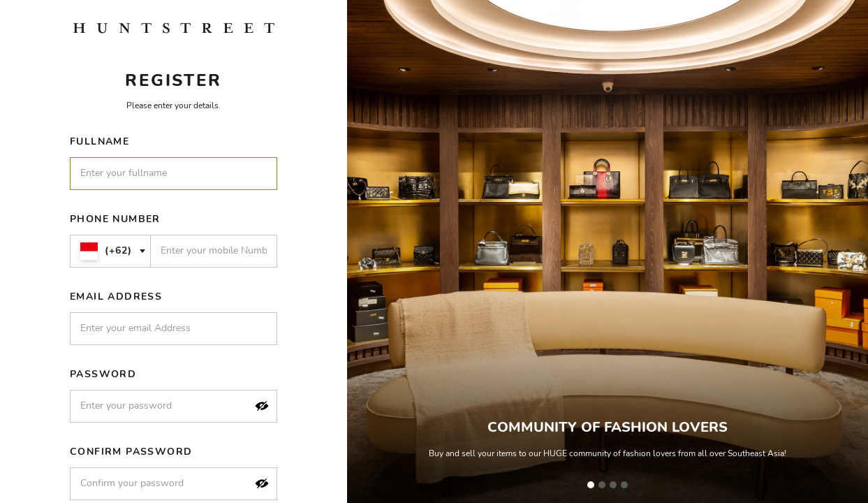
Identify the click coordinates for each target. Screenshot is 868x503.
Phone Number (115, 219)
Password (103, 374)
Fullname (100, 141)
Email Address (116, 297)
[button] (262, 406)
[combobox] (110, 251)
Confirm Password (131, 452)
